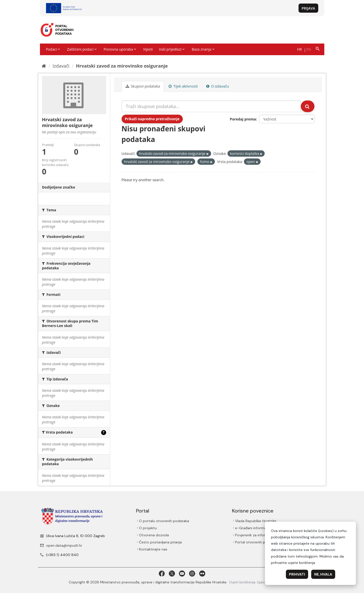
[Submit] (308, 106)
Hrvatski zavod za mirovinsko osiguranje (122, 66)
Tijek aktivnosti (183, 86)
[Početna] (44, 66)
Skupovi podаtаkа (143, 86)
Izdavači (61, 66)
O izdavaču (218, 86)
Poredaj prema (243, 119)
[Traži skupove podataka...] (211, 106)
